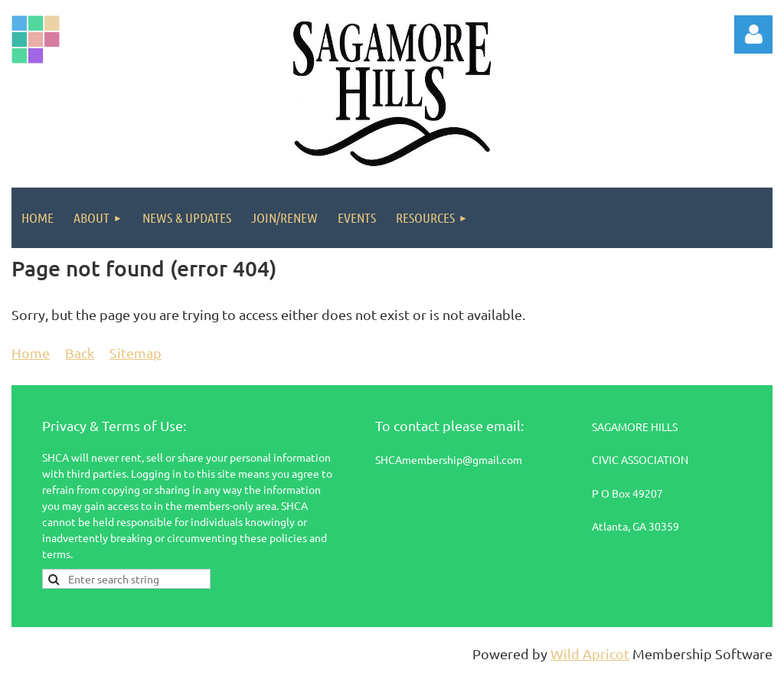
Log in (753, 34)
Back (80, 353)
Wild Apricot (590, 653)
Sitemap (136, 353)
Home (31, 353)
